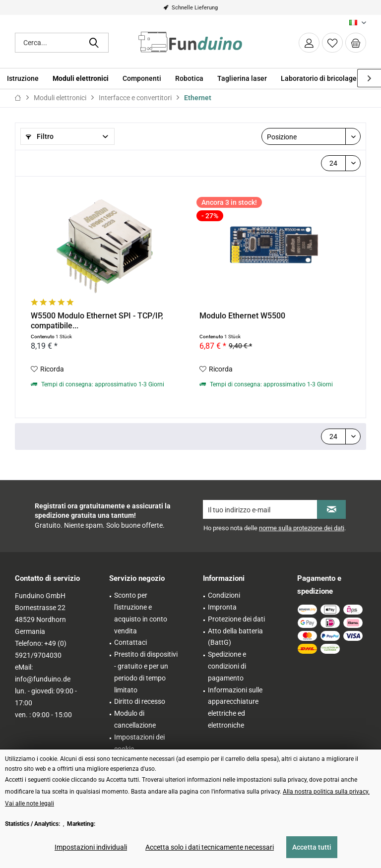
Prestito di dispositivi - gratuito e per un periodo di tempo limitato (146, 672)
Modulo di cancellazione (135, 719)
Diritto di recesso (140, 701)
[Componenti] (142, 79)
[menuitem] (356, 43)
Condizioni (224, 595)
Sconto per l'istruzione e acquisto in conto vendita (141, 613)
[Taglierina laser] (242, 79)
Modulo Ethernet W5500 (242, 316)
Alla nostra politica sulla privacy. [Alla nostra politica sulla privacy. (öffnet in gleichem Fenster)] (326, 792)
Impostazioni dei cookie (139, 743)
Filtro (40, 136)
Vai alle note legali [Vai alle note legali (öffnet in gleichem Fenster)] (30, 804)
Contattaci (130, 642)
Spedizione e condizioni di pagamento (227, 666)
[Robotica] (189, 79)
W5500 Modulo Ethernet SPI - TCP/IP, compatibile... (97, 321)
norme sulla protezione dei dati (302, 528)
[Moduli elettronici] (81, 79)
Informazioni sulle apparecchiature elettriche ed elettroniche (235, 708)
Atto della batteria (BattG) (235, 637)
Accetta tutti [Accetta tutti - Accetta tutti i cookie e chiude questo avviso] (312, 847)
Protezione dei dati (236, 619)
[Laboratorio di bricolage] (319, 79)
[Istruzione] (23, 79)
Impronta (222, 607)
